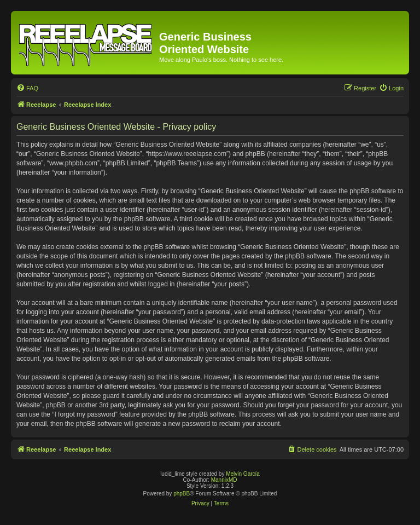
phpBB (182, 494)
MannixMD (224, 480)
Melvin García (243, 474)
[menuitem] (27, 88)
